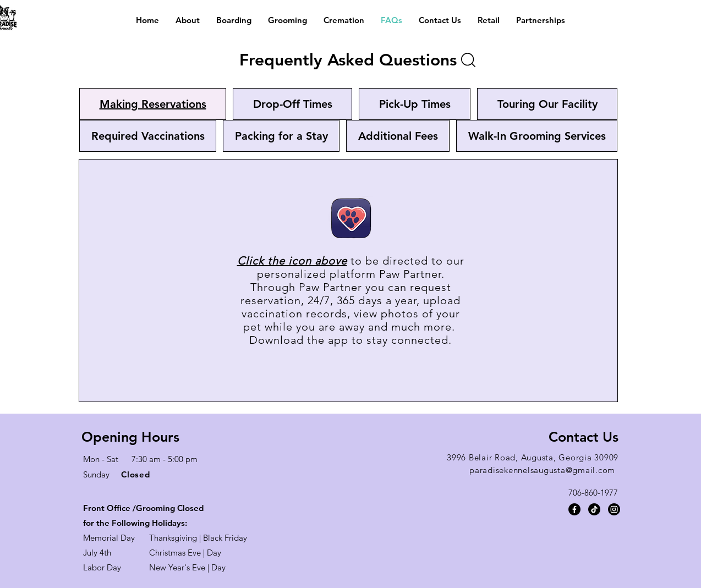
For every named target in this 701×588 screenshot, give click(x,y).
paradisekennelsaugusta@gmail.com (542, 470)
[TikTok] (594, 509)
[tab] (153, 104)
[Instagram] (614, 509)
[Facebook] (574, 509)
